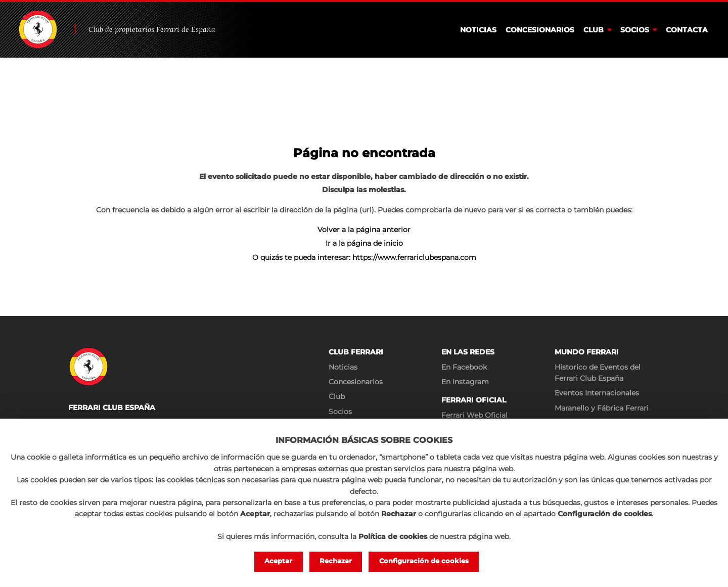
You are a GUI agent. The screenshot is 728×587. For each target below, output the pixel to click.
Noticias (478, 30)
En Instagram (465, 382)
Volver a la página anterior (364, 230)
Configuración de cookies (424, 561)
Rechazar (336, 561)
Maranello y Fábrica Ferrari (602, 408)
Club (594, 30)
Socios (635, 30)
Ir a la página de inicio (364, 243)
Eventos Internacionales (597, 393)
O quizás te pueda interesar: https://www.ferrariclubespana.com (364, 257)
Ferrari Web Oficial (474, 415)
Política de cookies (393, 535)
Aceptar (278, 561)
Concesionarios (540, 30)
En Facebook (464, 367)
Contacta (687, 30)
